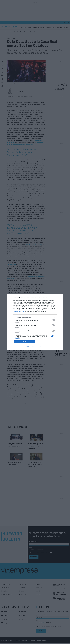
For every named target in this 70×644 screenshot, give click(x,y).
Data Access (35, 347)
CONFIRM (24, 342)
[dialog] (35, 322)
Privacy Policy (43, 347)
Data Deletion (27, 347)
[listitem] (35, 317)
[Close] (60, 297)
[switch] (53, 320)
